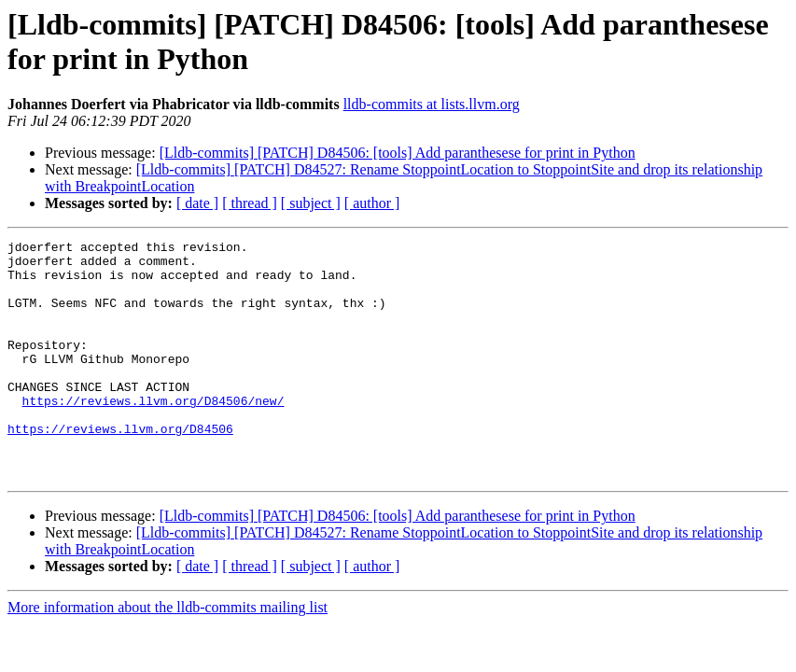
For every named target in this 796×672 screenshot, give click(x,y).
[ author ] (372, 203)
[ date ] (197, 203)
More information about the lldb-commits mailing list (168, 655)
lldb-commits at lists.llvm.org (432, 104)
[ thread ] (250, 203)
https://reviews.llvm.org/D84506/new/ (154, 434)
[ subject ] (311, 203)
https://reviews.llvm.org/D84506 (120, 468)
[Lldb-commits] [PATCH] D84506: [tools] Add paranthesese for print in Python (398, 153)
